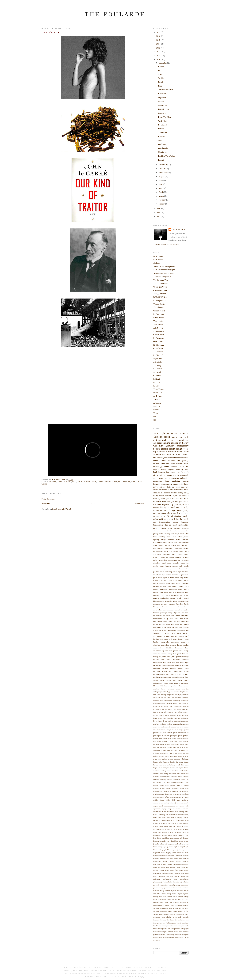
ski (188, 902)
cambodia (185, 695)
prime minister (184, 885)
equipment (170, 475)
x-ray (155, 940)
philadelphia (157, 736)
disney (172, 557)
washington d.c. (163, 935)
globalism (179, 657)
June (161, 184)
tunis (163, 926)
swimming (176, 630)
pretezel (171, 885)
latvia (155, 847)
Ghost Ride (163, 105)
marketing (176, 481)
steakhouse (163, 911)
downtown (185, 797)
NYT (155, 416)
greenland (180, 826)
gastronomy (158, 516)
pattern (169, 499)
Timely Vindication (166, 90)
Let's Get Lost (164, 109)
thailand (167, 744)
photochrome (184, 879)
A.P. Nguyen (158, 328)
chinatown (185, 642)
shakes (162, 902)
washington (157, 554)
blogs (155, 768)
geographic (162, 823)
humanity (179, 469)
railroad (165, 739)
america (157, 454)
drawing (178, 557)
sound (161, 905)
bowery (181, 639)
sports (174, 454)
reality (162, 891)
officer (176, 870)
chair (155, 782)
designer (171, 502)
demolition (173, 797)
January (162, 204)
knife (172, 619)
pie (167, 674)
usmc (172, 578)
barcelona (180, 604)
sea (155, 458)
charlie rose (171, 537)
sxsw (187, 914)
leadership (168, 572)
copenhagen (157, 569)
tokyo (183, 744)
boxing (180, 554)
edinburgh (173, 803)
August (162, 177)
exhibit (177, 610)
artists (173, 692)
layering (165, 847)
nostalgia (169, 730)
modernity (167, 727)
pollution (186, 882)
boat (166, 580)
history (156, 589)
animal (178, 689)
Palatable (162, 129)
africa (156, 475)
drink (174, 800)
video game (173, 683)
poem (178, 487)
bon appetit (179, 768)
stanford (172, 908)
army (159, 759)
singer (177, 534)
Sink (160, 140)
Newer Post (46, 503)
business (162, 461)
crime (161, 478)
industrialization (168, 718)
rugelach (186, 894)
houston (174, 569)
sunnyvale (166, 914)
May (161, 188)
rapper (182, 504)
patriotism (185, 575)
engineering (167, 569)
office (174, 730)
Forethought (163, 148)
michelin (166, 861)
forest (177, 531)
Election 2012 (158, 686)
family (170, 654)
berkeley (172, 765)
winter (180, 542)
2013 (159, 48)
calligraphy (178, 695)
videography (185, 929)
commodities (168, 701)
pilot (174, 882)
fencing (181, 812)
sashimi (180, 897)
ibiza (155, 838)
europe (156, 507)
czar (155, 797)
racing (186, 493)
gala (174, 820)
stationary (185, 908)
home (179, 715)
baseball (186, 692)
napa (155, 730)
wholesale (156, 937)
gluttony (181, 586)
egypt (173, 583)
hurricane (181, 835)
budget (169, 695)
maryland (156, 724)
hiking (171, 832)
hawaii (161, 560)
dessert (186, 481)
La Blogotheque (160, 301)
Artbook (157, 406)
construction (176, 607)
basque (186, 762)
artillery (164, 759)
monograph (157, 864)
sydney (156, 744)
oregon (181, 730)
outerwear (185, 621)
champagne (175, 642)
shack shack (185, 899)
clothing (157, 440)
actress (176, 522)
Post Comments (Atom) (61, 509)
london (167, 478)
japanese (156, 572)
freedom (186, 557)
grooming (169, 613)
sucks (161, 914)
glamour (169, 823)
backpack (174, 636)
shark (166, 902)
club (173, 698)
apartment (174, 756)
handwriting (169, 829)
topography (173, 923)
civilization (157, 531)
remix (166, 551)
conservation (184, 788)
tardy (180, 917)
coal (177, 785)
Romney (167, 686)
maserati (156, 859)
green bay (172, 826)
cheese (171, 580)
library (156, 592)
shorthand (176, 902)
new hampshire (171, 867)
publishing (166, 627)
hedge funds (157, 832)
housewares (157, 616)
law (176, 619)
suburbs (156, 914)
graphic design (168, 449)
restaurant (179, 440)
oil (177, 730)
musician (185, 458)
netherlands (176, 575)
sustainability (180, 914)
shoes (186, 463)
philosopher (166, 736)
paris (159, 443)
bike (187, 504)
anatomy (177, 528)
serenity (174, 899)
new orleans (161, 730)
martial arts (185, 856)
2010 (159, 60)
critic (187, 791)
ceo (165, 698)
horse (183, 613)
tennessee (156, 920)
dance (179, 545)
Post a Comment (48, 499)
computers (157, 703)
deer (163, 797)
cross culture (158, 610)
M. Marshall (158, 355)
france (179, 452)
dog (155, 548)
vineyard (156, 932)
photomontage (158, 882)
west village (176, 633)
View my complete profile (166, 244)
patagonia (162, 876)
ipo (165, 841)
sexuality (167, 534)
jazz (181, 531)
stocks (169, 911)
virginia (165, 932)
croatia (155, 794)
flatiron (180, 815)
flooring (186, 815)
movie (178, 540)
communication (170, 788)
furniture (156, 613)
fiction (161, 815)
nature (174, 437)
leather (171, 847)
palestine (177, 873)
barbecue (185, 522)
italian (186, 569)
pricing (176, 885)
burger (175, 484)
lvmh (174, 853)
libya (175, 572)
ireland (172, 841)
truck (175, 542)
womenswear (184, 683)
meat (187, 469)
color (164, 502)
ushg (180, 926)
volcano (174, 747)
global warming (177, 823)
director (162, 583)
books (159, 695)
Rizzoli (156, 410)
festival (156, 815)
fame (169, 586)
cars (162, 698)
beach (186, 490)
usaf (177, 926)
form (165, 490)
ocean (172, 870)
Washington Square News (163, 273)
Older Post (140, 503)
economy (157, 654)
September (163, 173)
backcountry (177, 759)
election (165, 709)
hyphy (187, 835)
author (53, 482)
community (176, 701)
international (158, 662)
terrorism (163, 920)
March (162, 196)
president (185, 560)
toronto (179, 923)
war (140, 482)
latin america (184, 844)
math (170, 665)
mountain (185, 572)
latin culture (169, 560)
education (161, 548)
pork (161, 885)
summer (186, 741)
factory (169, 812)
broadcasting (164, 774)
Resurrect (162, 94)
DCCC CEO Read (160, 297)
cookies (186, 580)
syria (180, 680)
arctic (155, 759)
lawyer (155, 721)
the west (173, 744)
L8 (159, 70)
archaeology (166, 692)
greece (162, 613)
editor (168, 583)
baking (156, 580)
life (187, 440)
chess (187, 782)
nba (187, 864)
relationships (184, 525)
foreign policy (170, 712)
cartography (165, 642)
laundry (160, 847)
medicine (170, 724)
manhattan (157, 856)
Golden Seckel (159, 311)
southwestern (164, 908)
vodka (176, 932)
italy (169, 454)
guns (177, 475)
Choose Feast (159, 335)
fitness (176, 815)
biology (156, 607)
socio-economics (173, 563)
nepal (155, 867)
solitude (186, 627)
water (163, 499)
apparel (180, 756)
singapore (183, 902)
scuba (161, 534)
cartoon (160, 545)
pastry (155, 876)
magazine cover (183, 592)
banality (173, 762)
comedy (168, 496)
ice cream (166, 616)
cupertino (176, 794)
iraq (165, 662)
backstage (186, 759)
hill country (178, 832)
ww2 (164, 750)
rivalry (169, 894)
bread (187, 639)
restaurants (163, 677)
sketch (156, 680)
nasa (180, 864)
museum (186, 540)
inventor (186, 838)
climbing (167, 545)
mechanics (163, 724)
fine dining (171, 472)
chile (169, 698)
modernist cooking (161, 668)
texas (167, 481)
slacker (159, 741)
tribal (155, 926)
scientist (186, 739)
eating (186, 513)
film (74, 482)
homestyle (185, 832)
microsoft (161, 727)
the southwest (180, 920)
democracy (179, 648)
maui (171, 859)
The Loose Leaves (161, 284)
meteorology (157, 861)
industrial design (174, 507)
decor (166, 706)
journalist (156, 844)
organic (186, 870)
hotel (187, 613)
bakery (174, 554)
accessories (165, 463)
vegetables (164, 929)
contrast (163, 703)
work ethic (178, 937)
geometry (170, 446)
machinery (180, 853)
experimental (157, 812)
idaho (159, 838)
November (163, 165)
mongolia (186, 861)
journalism (176, 662)
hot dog (164, 835)
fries (169, 657)
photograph (174, 736)
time (161, 923)
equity (164, 809)
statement (178, 908)
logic (174, 850)
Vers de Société (159, 304)
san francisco (178, 499)
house (155, 718)
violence (178, 458)
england (171, 469)
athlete (161, 493)
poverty (156, 739)
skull (164, 563)
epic (187, 806)
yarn (158, 940)
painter (186, 730)
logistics (178, 850)
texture (156, 463)
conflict (178, 788)
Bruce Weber (158, 318)
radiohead (156, 891)
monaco (178, 861)
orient (175, 525)
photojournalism (159, 674)
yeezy (176, 750)
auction (170, 759)
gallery (156, 560)
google (155, 826)
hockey (186, 657)
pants (183, 873)
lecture (160, 721)
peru (175, 879)
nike (187, 668)
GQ (155, 420)
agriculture (174, 686)
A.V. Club (157, 372)
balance (156, 762)
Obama (186, 542)
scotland (175, 677)
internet (181, 569)
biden (187, 765)
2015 (159, 40)
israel (169, 662)
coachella (173, 785)
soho (181, 627)
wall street (180, 747)
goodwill (186, 823)
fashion (67, 482)
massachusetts (164, 859)
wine (170, 528)
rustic (161, 897)
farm (174, 709)
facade (164, 812)
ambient (156, 756)
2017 (159, 32)
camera (156, 557)
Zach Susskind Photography (164, 270)
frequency (156, 820)
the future (171, 920)
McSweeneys (159, 338)
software (156, 905)
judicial (162, 844)
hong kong (166, 659)
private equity (158, 888)
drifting (168, 800)
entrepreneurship (170, 806)
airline (172, 753)
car (155, 443)
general (156, 823)
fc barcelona (161, 712)
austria (177, 692)
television (161, 744)
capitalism (157, 698)
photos (165, 882)
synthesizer (157, 917)
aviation (167, 636)
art (180, 443)
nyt (180, 496)
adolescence (164, 753)
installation (173, 589)
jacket (180, 589)
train (155, 747)
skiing (156, 496)
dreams (162, 800)
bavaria (156, 765)
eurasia (178, 809)
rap (116, 482)
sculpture (185, 487)
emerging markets (183, 803)
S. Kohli (157, 379)
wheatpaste (185, 935)
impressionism (174, 838)
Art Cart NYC (159, 324)
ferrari (187, 812)
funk (171, 820)
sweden (180, 598)
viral (161, 932)
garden (173, 657)
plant (172, 674)
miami (155, 727)
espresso (171, 610)
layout (175, 496)
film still (161, 452)
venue (166, 683)
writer (162, 601)
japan (186, 484)
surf (162, 510)
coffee (180, 537)
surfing (169, 484)
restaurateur (158, 481)
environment (180, 806)
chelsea (182, 782)
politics (109, 482)
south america (162, 630)
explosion (185, 583)
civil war (162, 785)
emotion (164, 654)
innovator (177, 718)
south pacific (184, 905)
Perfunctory (163, 144)
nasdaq (184, 864)
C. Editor (157, 376)
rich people (173, 551)
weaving (171, 935)
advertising (171, 513)
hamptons (161, 829)
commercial (164, 557)
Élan (160, 86)
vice (169, 929)
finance (172, 531)
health (167, 715)
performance (167, 879)
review (164, 894)
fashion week (181, 709)
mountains (157, 575)
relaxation (180, 891)
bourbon (175, 771)
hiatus (167, 832)
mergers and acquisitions (181, 724)
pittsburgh (179, 882)
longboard (157, 853)
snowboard (174, 627)
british (181, 771)
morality (173, 668)
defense (167, 797)
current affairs (184, 794)
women (45, 484)
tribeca (159, 926)
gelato (187, 820)
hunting (163, 507)
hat (174, 829)
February (163, 200)
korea (182, 662)
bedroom (166, 765)
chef (166, 458)
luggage (169, 853)
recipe (186, 595)
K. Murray (157, 369)
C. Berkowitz (159, 348)
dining (181, 484)
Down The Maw (165, 117)
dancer (159, 797)
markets (178, 856)
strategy (180, 911)
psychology (157, 627)
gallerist (186, 712)
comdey (162, 788)
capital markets (183, 777)
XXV (160, 74)
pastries (162, 624)
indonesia (176, 659)
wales (180, 932)
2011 (159, 56)
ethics (178, 583)
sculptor (164, 899)
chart (169, 782)
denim (179, 797)
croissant (166, 794)
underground (158, 683)
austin (182, 534)
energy (170, 709)
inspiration (163, 589)
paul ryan (170, 876)
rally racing (172, 739)
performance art (183, 733)
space (187, 551)
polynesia (156, 885)
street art (180, 741)
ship (172, 534)
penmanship (185, 876)
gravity (161, 826)
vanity (187, 926)
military (174, 466)
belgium (156, 639)
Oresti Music (158, 341)
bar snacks (180, 762)
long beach (185, 850)
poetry (180, 736)
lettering (180, 847)
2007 (159, 216)
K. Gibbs (157, 386)
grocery (186, 826)
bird (162, 639)
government (84, 482)
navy (175, 560)
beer (164, 454)
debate (165, 610)
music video (168, 621)
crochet (160, 794)
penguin (177, 876)
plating (156, 534)
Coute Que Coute (160, 287)
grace (187, 586)
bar (173, 487)
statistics (156, 911)
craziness (182, 791)
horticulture (157, 835)
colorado (186, 785)
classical (167, 493)
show (187, 677)
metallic (186, 859)
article (156, 490)
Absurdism (163, 133)
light (187, 662)
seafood (185, 496)
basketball (157, 502)
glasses (186, 537)
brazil (186, 554)
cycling (186, 645)
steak (183, 563)
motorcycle (184, 475)
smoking (157, 499)
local (155, 665)
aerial (177, 578)
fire (187, 654)
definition (169, 648)
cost (173, 791)
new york (184, 437)
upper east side (170, 926)
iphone (162, 841)
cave (174, 780)
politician (162, 519)
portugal (186, 736)
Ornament (162, 113)
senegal (169, 899)
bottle (169, 771)
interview (157, 484)
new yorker (181, 867)
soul (175, 680)
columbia (156, 788)
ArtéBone (157, 403)
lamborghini (185, 718)
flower (174, 586)
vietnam (175, 566)
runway (156, 897)
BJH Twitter (158, 256)
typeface (166, 578)
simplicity (157, 563)
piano (168, 624)
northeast (177, 621)
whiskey (186, 633)
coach (167, 785)
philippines (178, 671)
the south (185, 472)
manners (163, 856)
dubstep (168, 525)
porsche (178, 674)
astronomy (165, 604)
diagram (186, 706)
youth (164, 513)
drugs (178, 800)
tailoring (169, 917)
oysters (164, 671)
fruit (161, 820)
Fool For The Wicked (167, 156)
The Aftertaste (159, 307)
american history (159, 689)
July (161, 180)
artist (161, 490)
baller (161, 762)
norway (167, 870)
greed (166, 826)
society (156, 510)
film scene (169, 815)
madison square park (174, 721)
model (166, 466)
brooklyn (162, 472)
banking (181, 636)
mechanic (185, 665)
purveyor (185, 674)
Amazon (157, 400)
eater (162, 803)
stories (175, 911)
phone (186, 671)
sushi (160, 578)
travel (162, 496)
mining (172, 861)
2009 (159, 209)
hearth (187, 829)
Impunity (162, 160)
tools (187, 744)
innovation (185, 616)
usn (183, 926)
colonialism (165, 645)
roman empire (177, 894)
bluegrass (166, 768)
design (179, 449)
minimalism (157, 621)
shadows (156, 902)
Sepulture (162, 98)
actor (155, 545)
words (186, 449)
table (163, 917)
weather (167, 633)
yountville (182, 750)
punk (180, 888)
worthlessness (158, 750)
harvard (161, 715)
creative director (176, 645)
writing (164, 469)
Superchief (158, 359)
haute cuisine (180, 829)
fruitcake (166, 820)
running (156, 598)
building (156, 777)
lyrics (159, 665)
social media (165, 680)
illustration (171, 452)
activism (156, 753)
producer (167, 888)
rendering (180, 739)
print (160, 739)
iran (168, 841)
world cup (185, 937)
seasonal (181, 677)
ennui (161, 806)
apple (181, 566)
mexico (186, 531)
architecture (168, 440)
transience (185, 923)
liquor (161, 592)
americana (171, 689)
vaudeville (157, 929)
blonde (160, 768)
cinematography (182, 510)
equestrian (157, 809)
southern (156, 908)
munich (186, 727)
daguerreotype (158, 648)
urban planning (165, 566)
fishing (156, 657)
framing (186, 818)
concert (174, 545)
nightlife (161, 870)
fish (177, 502)
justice (186, 589)
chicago (172, 510)
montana (164, 864)
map (172, 504)
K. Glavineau (159, 345)
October (162, 169)
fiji (164, 815)
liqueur (165, 721)
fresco (177, 712)
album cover (177, 601)
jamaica (181, 841)
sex (159, 513)
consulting (157, 791)
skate (169, 487)
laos (179, 844)
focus (155, 818)
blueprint (185, 528)
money (180, 493)
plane (164, 484)
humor (175, 835)
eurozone (186, 809)
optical (181, 870)
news (178, 472)
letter (181, 619)
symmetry (157, 633)
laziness (186, 548)
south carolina (175, 905)
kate (166, 844)
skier (155, 741)
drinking (160, 458)
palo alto (163, 733)
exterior (156, 586)
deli (171, 706)
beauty (185, 443)
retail (159, 894)
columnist (178, 698)
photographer (158, 551)
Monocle (157, 382)
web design (178, 935)
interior (174, 443)
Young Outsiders (160, 294)
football (174, 493)
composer (178, 580)
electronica (183, 454)
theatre (179, 744)
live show (157, 504)
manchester (185, 721)
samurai (169, 897)
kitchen (181, 466)
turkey (186, 680)
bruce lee (180, 774)
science (162, 487)
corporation (168, 791)
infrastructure (176, 516)
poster (176, 504)
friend (181, 712)
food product (171, 818)
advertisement (177, 463)
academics (169, 601)
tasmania (186, 917)
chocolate (157, 645)
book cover (173, 639)
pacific (156, 624)
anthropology (157, 692)
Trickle (161, 78)
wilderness (163, 937)
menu (176, 859)
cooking (162, 475)
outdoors (165, 873)
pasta (187, 873)
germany (185, 461)
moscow (175, 864)
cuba (171, 794)
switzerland (184, 630)
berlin (186, 604)
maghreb (165, 665)
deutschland (178, 706)
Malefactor (163, 152)
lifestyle (186, 847)
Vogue (156, 413)
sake (165, 897)
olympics (157, 671)
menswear (175, 478)
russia (164, 528)
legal (175, 847)
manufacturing (171, 856)
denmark (185, 545)
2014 (159, 44)
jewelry (186, 516)
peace (175, 733)
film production (179, 654)
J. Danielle (157, 362)
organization (157, 873)
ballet (187, 534)
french (164, 657)
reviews (156, 528)
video (134, 482)
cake (173, 695)
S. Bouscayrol (159, 331)
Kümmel (162, 136)
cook (162, 791)
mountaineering (159, 595)
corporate (169, 703)
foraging (180, 818)
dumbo (184, 800)
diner (187, 648)
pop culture (184, 624)
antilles (167, 756)
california (171, 461)
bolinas (172, 768)
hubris (170, 835)
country (180, 703)
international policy (161, 619)
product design (173, 519)
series (179, 899)
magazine (166, 504)
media (186, 619)
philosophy (184, 478)
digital (156, 583)
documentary (157, 709)
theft (187, 920)
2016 (159, 36)
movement (180, 727)
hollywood (176, 613)
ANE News (158, 396)
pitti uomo (175, 624)
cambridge (174, 777)
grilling (156, 715)
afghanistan (184, 578)
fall (174, 812)
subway (173, 598)
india (173, 616)
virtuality (171, 932)
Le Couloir (163, 125)
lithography (163, 850)
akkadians (178, 753)
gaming (182, 820)
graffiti (167, 516)
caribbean (156, 780)
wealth (175, 490)
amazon (186, 686)
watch (186, 499)
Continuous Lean (160, 290)
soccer (156, 478)
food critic (162, 818)
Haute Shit (157, 393)
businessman (158, 525)
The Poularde (115, 14)
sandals (175, 897)
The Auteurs (158, 352)
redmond (168, 891)
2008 (159, 213)
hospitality (185, 715)
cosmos (175, 703)
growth (156, 829)
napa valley (166, 575)
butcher (156, 642)
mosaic (181, 668)
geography (169, 548)
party (171, 671)
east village (184, 651)
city (155, 513)
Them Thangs (159, 389)
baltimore (166, 762)
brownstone (172, 774)
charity (164, 782)
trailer (126, 482)
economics (166, 531)
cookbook (185, 607)
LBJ (187, 750)
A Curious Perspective (162, 277)
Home (93, 503)
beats (161, 765)
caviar (178, 780)
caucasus (169, 780)
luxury (163, 540)
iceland (160, 718)
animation (167, 554)
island (176, 841)
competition (185, 701)
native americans (172, 595)
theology (156, 923)
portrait (171, 458)
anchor (162, 756)
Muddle (161, 102)
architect (185, 601)
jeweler (186, 841)
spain (170, 490)
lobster (169, 850)
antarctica (185, 689)
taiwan (175, 917)
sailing (181, 551)
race (181, 595)
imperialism (165, 838)
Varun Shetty (158, 321)
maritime (171, 540)
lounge (163, 853)
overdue (171, 873)
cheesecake (175, 782)
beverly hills (180, 765)
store (170, 630)
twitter (159, 747)
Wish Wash (163, 121)
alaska (180, 686)
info (181, 838)
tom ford (166, 923)
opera (179, 560)
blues (166, 639)
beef (187, 636)
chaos (159, 782)
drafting (156, 800)
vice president (176, 929)
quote (155, 461)
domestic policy (171, 651)
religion (164, 542)
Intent (161, 82)
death (178, 461)
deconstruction (158, 706)
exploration (184, 610)
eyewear (163, 586)
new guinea (161, 867)
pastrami (169, 733)
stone (175, 741)
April (161, 192)
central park (185, 780)
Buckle (161, 66)
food (167, 437)
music (94, 482)
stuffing (186, 911)
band (161, 580)
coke (181, 785)
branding (162, 537)
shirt (170, 902)
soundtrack (167, 905)
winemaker (171, 937)
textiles (156, 566)
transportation (165, 522)
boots (155, 537)
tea (120, 482)
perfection (157, 879)
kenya (170, 844)
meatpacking (177, 665)
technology (158, 466)
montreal (169, 864)
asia (166, 510)
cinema (168, 607)
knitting (174, 844)
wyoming (170, 750)
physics (170, 882)
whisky (186, 747)
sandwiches (164, 598)
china (155, 493)
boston (162, 607)
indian (178, 616)
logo (179, 572)
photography (183, 446)
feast (177, 812)
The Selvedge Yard (161, 280)
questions (186, 888)
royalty (186, 507)
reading (156, 677)
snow (163, 741)
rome (169, 677)
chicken (156, 785)
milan (156, 519)
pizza (155, 578)
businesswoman (165, 777)
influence (185, 659)
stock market (169, 741)
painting (166, 443)
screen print (157, 899)
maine (187, 853)
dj (163, 651)
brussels (186, 774)
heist (163, 832)
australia (172, 604)
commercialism (158, 701)
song (155, 630)
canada (186, 566)
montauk (174, 727)
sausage (186, 897)
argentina (157, 604)
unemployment (166, 747)
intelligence (178, 548)
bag (181, 692)
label (162, 572)
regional (174, 891)
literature (156, 850)
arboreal (186, 756)
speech (170, 542)
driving (180, 513)
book (60, 482)
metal (180, 859)
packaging (157, 542)
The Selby (157, 365)
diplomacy (157, 651)
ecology (167, 803)
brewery (164, 695)
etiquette (171, 809)
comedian (185, 698)
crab (177, 791)
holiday (156, 659)
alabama (186, 753)
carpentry (163, 780)
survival (173, 914)
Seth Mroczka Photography (164, 266)
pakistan (156, 733)
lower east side (170, 592)
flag (160, 657)
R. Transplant (159, 314)
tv (163, 633)
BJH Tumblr (158, 260)
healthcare (173, 715)
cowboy (186, 703)
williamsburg (158, 636)
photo (100, 482)
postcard (166, 885)
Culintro (157, 263)
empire (155, 806)
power (156, 487)
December (163, 63)
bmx (155, 695)
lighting (156, 540)
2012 (159, 52)
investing (156, 841)
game (177, 820)
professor (174, 888)
